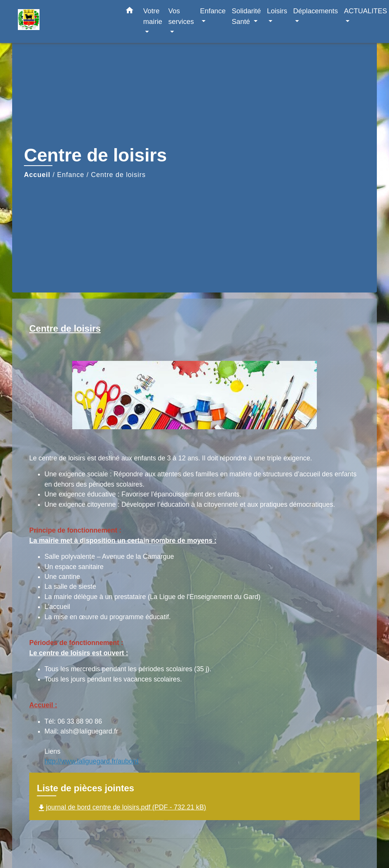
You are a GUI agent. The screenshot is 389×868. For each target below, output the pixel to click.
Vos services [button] (181, 16)
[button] (130, 12)
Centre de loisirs (119, 175)
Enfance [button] (213, 11)
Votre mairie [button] (153, 16)
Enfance (71, 175)
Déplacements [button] (316, 11)
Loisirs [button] (277, 11)
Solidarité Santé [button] (246, 16)
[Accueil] (65, 21)
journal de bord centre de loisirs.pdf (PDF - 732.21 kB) (121, 807)
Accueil (37, 175)
